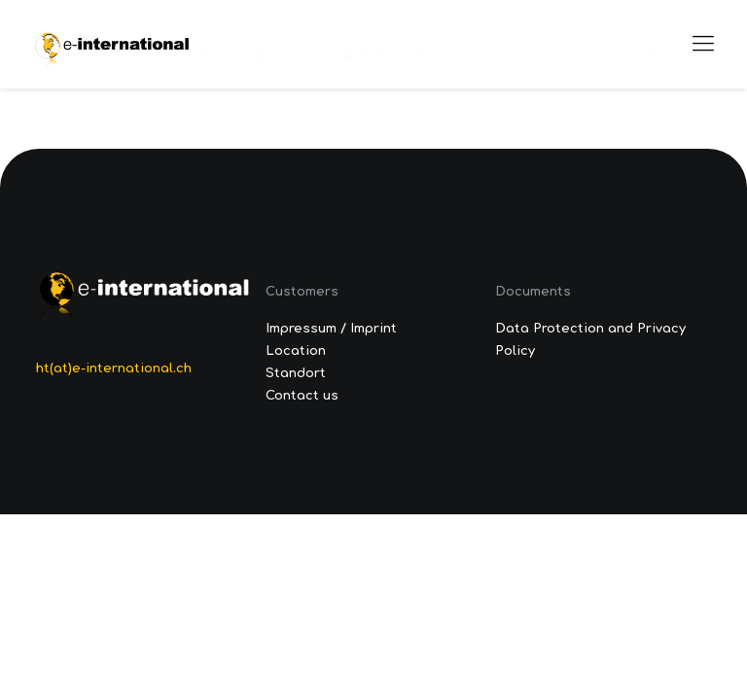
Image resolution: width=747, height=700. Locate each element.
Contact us (302, 396)
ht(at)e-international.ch (114, 368)
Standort (296, 373)
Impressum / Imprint (331, 329)
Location (296, 351)
